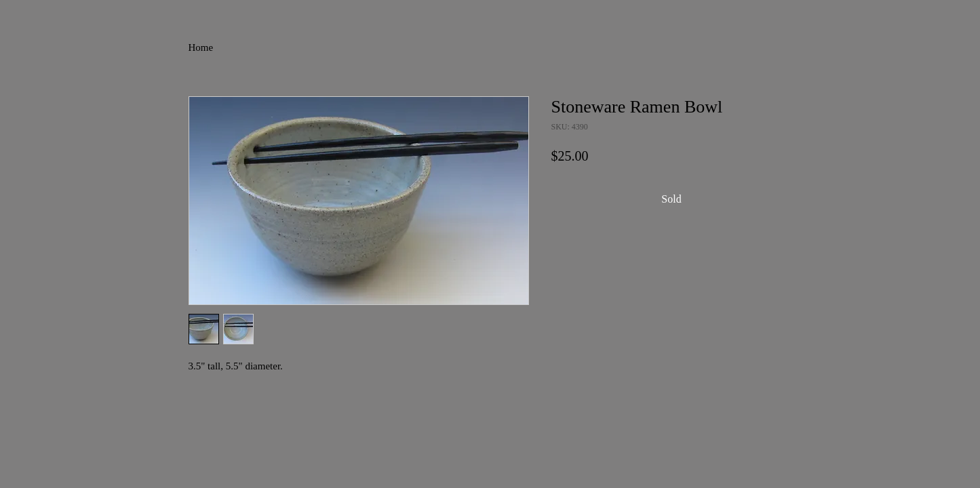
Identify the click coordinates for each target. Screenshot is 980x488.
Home (201, 47)
